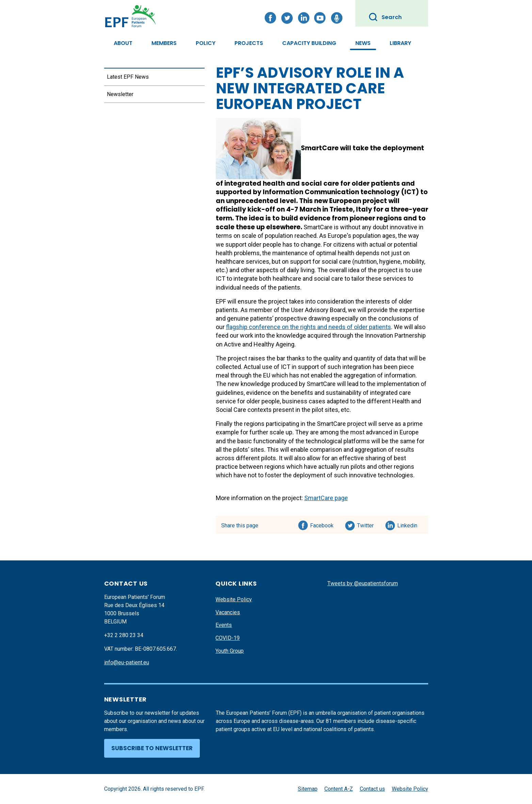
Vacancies (228, 612)
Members (164, 43)
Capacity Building (309, 43)
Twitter (367, 524)
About (123, 43)
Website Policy (234, 599)
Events (224, 625)
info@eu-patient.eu (127, 662)
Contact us (372, 789)
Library (400, 43)
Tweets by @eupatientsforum (363, 583)
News (363, 43)
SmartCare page (326, 498)
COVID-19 (228, 638)
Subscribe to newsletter (152, 748)
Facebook (322, 524)
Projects (249, 43)
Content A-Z (339, 789)
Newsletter (120, 94)
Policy (206, 43)
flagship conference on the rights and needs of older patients (309, 327)
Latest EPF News (128, 77)
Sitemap (308, 789)
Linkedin (408, 524)
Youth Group (230, 651)
